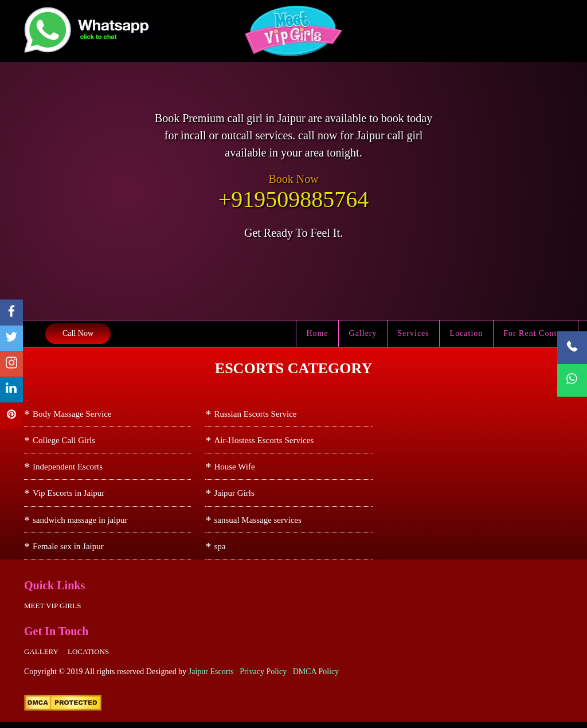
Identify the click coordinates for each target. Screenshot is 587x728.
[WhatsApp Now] (572, 380)
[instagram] (11, 364)
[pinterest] (11, 416)
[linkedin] (11, 390)
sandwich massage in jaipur (80, 524)
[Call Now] (572, 348)
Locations (88, 658)
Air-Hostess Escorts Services (264, 441)
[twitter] (11, 338)
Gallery (364, 333)
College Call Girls (64, 441)
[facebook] (11, 313)
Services (414, 333)
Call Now (78, 333)
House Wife (234, 469)
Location (467, 333)
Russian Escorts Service (255, 414)
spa (220, 551)
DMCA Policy (316, 678)
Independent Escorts (68, 469)
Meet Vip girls (52, 612)
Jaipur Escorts (211, 678)
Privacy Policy (263, 678)
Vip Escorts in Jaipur (69, 496)
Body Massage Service (72, 414)
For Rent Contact (536, 333)
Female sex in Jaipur (68, 551)
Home (319, 333)
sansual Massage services (257, 524)
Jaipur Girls (234, 496)
